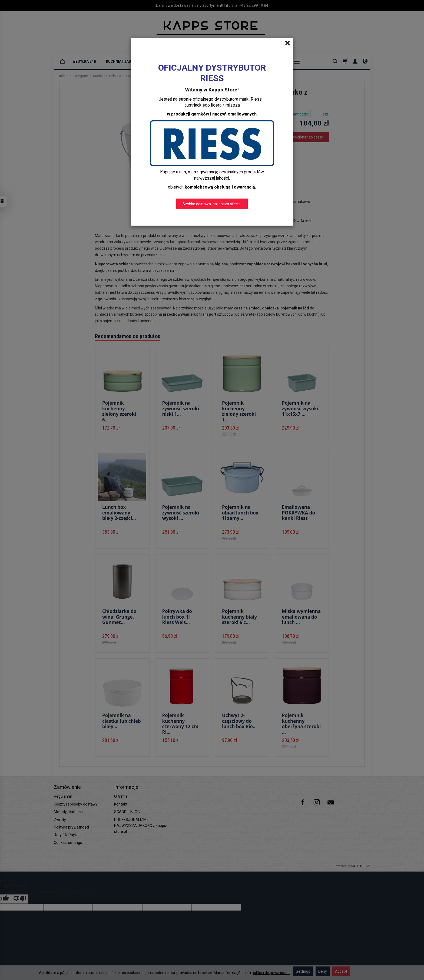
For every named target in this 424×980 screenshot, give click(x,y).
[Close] (288, 43)
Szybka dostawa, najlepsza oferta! (212, 204)
